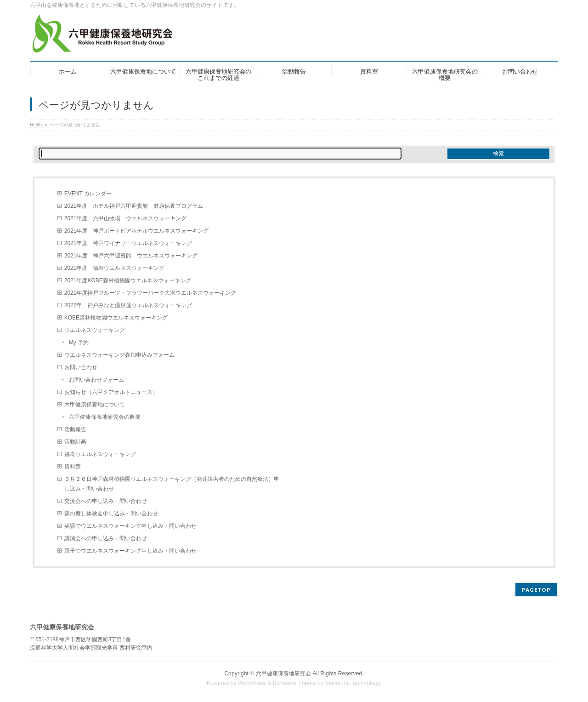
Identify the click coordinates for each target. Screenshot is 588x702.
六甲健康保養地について (95, 405)
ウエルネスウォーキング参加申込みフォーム (119, 355)
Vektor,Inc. (338, 683)
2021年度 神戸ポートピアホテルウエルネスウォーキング (137, 231)
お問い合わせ (81, 367)
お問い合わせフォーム (96, 380)
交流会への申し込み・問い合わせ (106, 501)
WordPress (252, 683)
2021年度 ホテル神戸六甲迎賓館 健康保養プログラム (134, 206)
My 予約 (79, 342)
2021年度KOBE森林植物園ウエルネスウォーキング (128, 280)
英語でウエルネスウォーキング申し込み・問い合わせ (130, 526)
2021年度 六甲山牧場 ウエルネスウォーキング (126, 218)
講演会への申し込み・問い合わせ (106, 538)
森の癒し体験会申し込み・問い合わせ (111, 514)
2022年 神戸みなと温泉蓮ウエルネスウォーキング (128, 305)
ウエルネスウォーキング (95, 330)
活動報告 (75, 429)
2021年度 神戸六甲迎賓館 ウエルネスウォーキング (131, 256)
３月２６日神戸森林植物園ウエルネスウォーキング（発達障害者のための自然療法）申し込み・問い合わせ (172, 484)
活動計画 (75, 442)
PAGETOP (536, 590)
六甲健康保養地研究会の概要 (105, 417)
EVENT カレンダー (88, 194)
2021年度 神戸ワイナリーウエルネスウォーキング (128, 243)
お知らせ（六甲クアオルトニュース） (111, 392)
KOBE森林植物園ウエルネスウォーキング (116, 318)
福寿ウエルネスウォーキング (100, 454)
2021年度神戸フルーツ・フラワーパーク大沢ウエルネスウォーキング (150, 293)
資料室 (73, 467)
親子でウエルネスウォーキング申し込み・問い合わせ (130, 551)
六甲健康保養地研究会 (283, 673)
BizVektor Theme (294, 683)
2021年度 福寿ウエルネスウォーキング (115, 268)
